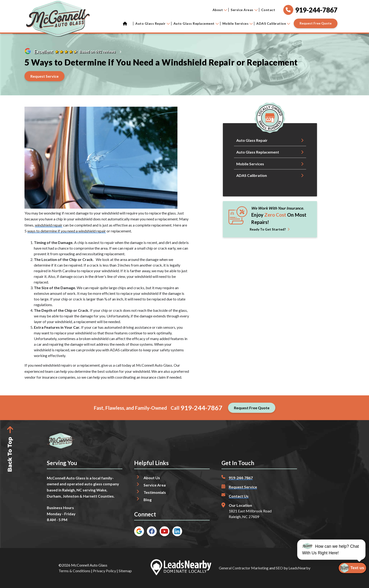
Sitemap (125, 571)
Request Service (243, 487)
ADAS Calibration (273, 23)
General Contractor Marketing (244, 568)
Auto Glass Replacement (196, 23)
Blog (148, 500)
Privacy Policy (104, 571)
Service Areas (244, 10)
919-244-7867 (201, 408)
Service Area (155, 485)
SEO (279, 568)
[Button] (316, 23)
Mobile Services (238, 23)
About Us (152, 478)
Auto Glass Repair (153, 23)
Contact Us (239, 496)
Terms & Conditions (74, 571)
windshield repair (49, 225)
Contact (268, 10)
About (220, 10)
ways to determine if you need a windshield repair (67, 231)
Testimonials (155, 492)
